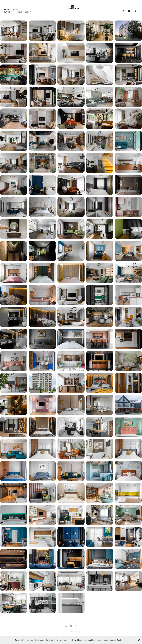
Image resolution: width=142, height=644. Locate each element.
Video (15, 9)
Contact (28, 12)
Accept (113, 640)
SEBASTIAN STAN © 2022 (71, 632)
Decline (120, 640)
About (19, 12)
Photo (7, 9)
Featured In (9, 12)
